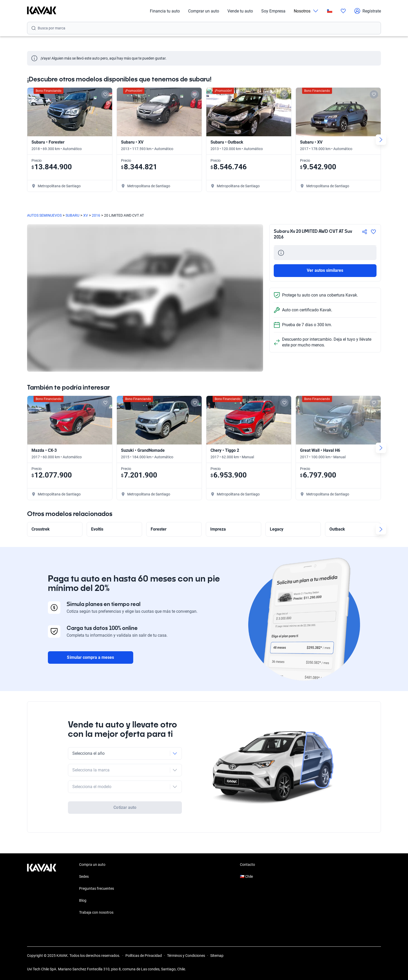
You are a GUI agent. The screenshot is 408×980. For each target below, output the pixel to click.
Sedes (84, 876)
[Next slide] (381, 140)
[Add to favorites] (105, 94)
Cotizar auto (125, 807)
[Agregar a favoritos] (373, 232)
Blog (83, 900)
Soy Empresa (273, 11)
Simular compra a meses (90, 657)
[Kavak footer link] (42, 889)
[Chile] (330, 11)
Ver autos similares (325, 270)
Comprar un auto (204, 11)
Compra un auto (92, 865)
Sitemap (217, 956)
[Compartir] (365, 232)
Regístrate (368, 11)
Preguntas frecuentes (97, 888)
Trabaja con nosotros (96, 912)
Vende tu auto (240, 11)
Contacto (247, 865)
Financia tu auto (165, 11)
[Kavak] (42, 11)
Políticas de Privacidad (144, 956)
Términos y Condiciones (186, 956)
